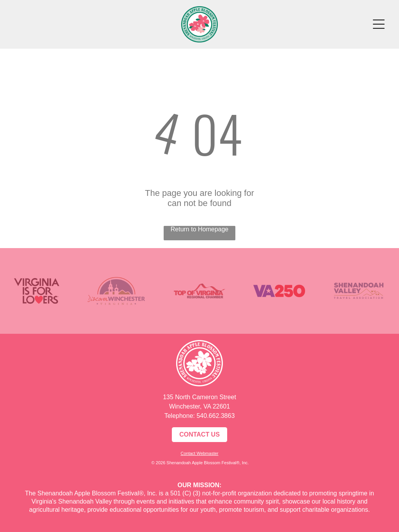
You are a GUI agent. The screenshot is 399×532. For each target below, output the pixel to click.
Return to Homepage (200, 229)
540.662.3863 (215, 416)
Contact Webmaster (199, 453)
